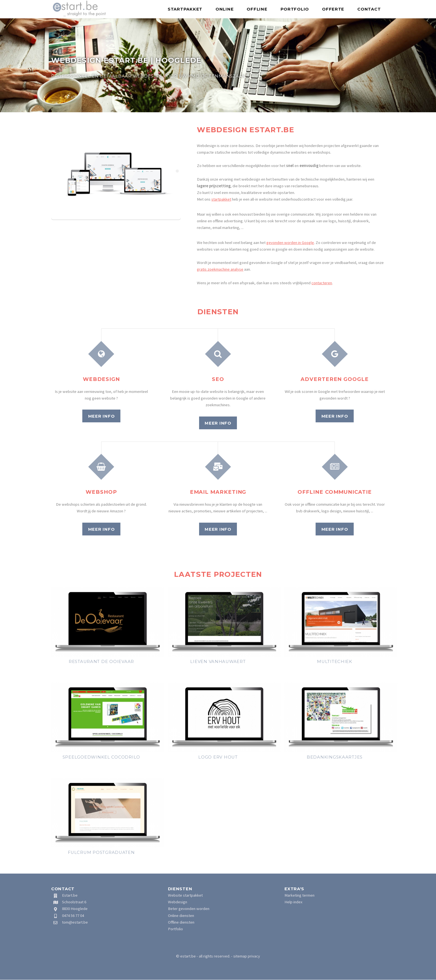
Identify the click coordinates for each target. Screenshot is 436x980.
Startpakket (185, 9)
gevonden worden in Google (290, 243)
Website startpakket (185, 895)
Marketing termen (299, 895)
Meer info (101, 416)
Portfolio (295, 9)
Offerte (333, 9)
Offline (257, 9)
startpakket (221, 199)
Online (225, 9)
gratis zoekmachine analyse (220, 269)
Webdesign (178, 902)
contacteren (322, 283)
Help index (293, 902)
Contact (369, 9)
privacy (254, 956)
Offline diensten (181, 922)
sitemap (240, 956)
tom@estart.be (75, 922)
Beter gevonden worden (189, 909)
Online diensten (181, 916)
